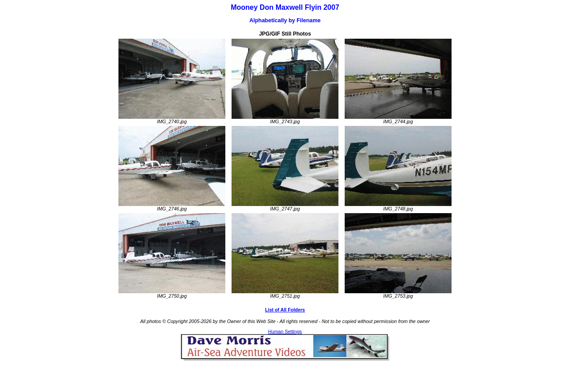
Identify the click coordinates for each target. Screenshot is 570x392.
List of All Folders (285, 310)
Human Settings (285, 331)
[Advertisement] (285, 374)
